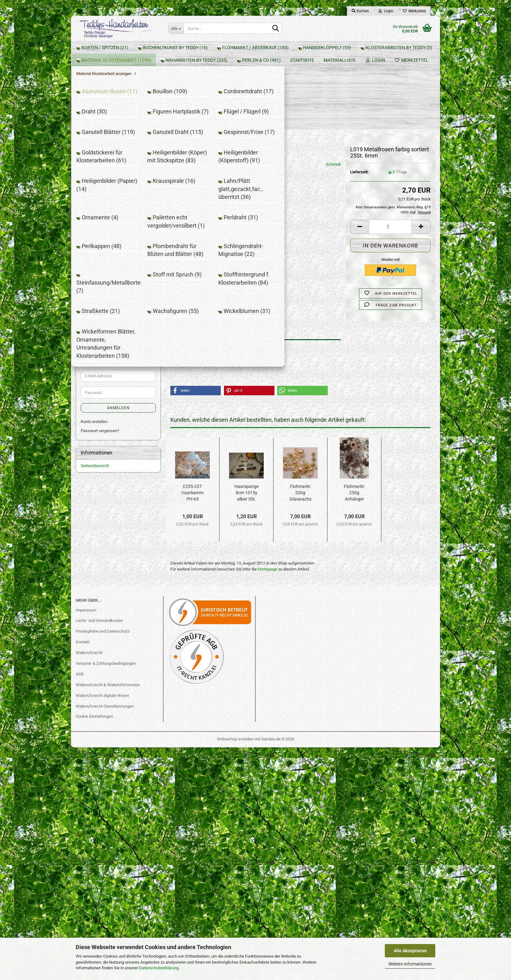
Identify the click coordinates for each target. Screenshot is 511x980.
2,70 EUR (118, 667)
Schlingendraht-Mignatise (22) (117, 365)
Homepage (267, 500)
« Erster (180, 87)
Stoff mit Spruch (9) (107, 383)
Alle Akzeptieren (410, 951)
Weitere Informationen (410, 964)
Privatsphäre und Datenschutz (103, 864)
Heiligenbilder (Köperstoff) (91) (117, 266)
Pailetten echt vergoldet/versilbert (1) (120, 320)
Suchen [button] (360, 11)
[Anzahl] (390, 157)
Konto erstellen (94, 758)
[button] (360, 157)
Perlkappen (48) (104, 341)
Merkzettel (414, 11)
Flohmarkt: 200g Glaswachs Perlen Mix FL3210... (300, 424)
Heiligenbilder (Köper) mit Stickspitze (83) (112, 254)
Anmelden (118, 525)
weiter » (220, 87)
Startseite (88, 48)
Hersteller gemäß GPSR (191, 289)
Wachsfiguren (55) (106, 416)
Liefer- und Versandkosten (99, 853)
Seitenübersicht (95, 802)
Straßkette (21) (103, 406)
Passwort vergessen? (100, 767)
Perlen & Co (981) (102, 464)
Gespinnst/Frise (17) (108, 227)
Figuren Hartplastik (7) (109, 191)
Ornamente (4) (103, 308)
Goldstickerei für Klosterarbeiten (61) (118, 240)
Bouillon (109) (102, 164)
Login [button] (386, 11)
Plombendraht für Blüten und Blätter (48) (115, 353)
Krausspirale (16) (105, 284)
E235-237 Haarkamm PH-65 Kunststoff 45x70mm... (193, 424)
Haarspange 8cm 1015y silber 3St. (247, 423)
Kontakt (83, 875)
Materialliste (126, 48)
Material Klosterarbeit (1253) (113, 136)
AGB (80, 907)
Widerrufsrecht (89, 885)
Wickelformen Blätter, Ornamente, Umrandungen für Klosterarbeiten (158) (120, 437)
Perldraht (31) (102, 332)
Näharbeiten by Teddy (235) (112, 451)
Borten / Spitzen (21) (105, 71)
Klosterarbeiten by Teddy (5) (112, 123)
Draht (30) (99, 182)
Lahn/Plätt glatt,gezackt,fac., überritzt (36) (115, 296)
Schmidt (333, 95)
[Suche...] (176, 28)
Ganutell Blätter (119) (109, 209)
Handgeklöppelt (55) (105, 110)
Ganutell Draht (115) (108, 219)
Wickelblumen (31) (106, 425)
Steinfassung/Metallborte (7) (115, 374)
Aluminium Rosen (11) (109, 156)
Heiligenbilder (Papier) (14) (113, 275)
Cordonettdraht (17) (107, 174)
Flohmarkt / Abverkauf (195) (113, 97)
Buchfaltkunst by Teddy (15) (112, 84)
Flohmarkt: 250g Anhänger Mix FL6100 (354, 424)
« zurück (200, 87)
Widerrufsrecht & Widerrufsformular (108, 917)
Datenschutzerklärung (159, 968)
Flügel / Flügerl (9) (106, 200)
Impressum (86, 842)
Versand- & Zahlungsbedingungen (106, 896)
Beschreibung (192, 261)
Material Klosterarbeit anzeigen (113, 146)
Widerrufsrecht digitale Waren (102, 928)
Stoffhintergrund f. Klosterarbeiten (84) (120, 395)
